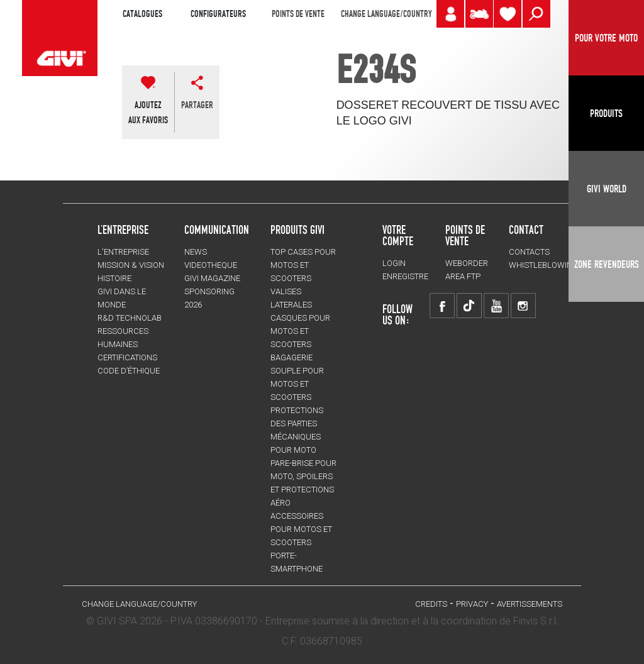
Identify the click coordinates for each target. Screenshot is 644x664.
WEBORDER (467, 263)
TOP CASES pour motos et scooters (303, 265)
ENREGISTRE (405, 276)
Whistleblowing (543, 265)
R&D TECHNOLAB (130, 318)
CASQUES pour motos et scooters (300, 331)
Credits (431, 604)
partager (197, 105)
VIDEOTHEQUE (211, 265)
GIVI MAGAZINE (212, 278)
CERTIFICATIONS (127, 357)
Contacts (529, 252)
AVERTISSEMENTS (530, 604)
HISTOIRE (114, 278)
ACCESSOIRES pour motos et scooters (301, 529)
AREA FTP (463, 276)
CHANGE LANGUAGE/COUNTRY (386, 14)
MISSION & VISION (131, 265)
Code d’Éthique (129, 371)
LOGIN (394, 263)
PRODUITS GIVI (297, 230)
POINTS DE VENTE (298, 14)
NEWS (196, 252)
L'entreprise (123, 252)
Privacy (472, 604)
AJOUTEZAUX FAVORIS (148, 113)
